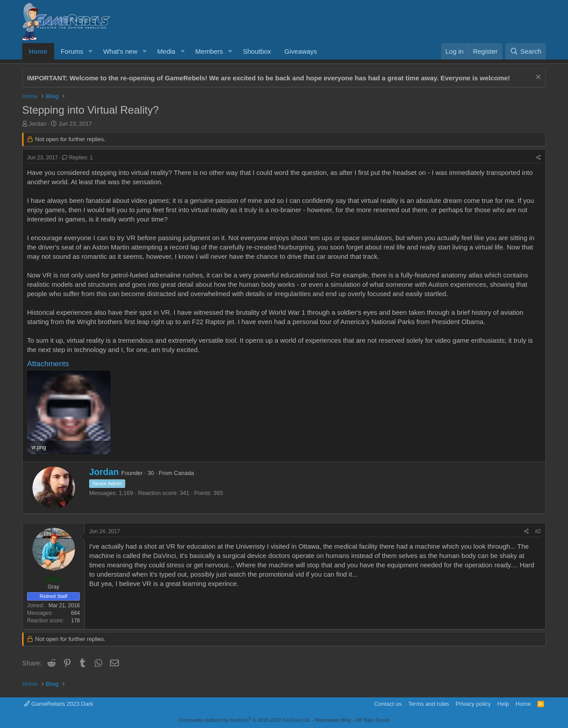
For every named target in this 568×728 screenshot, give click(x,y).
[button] (90, 51)
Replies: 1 (77, 158)
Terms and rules (429, 704)
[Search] (526, 51)
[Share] (538, 158)
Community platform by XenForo (245, 720)
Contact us (388, 704)
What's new (120, 51)
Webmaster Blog (333, 720)
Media (166, 51)
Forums (72, 51)
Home (38, 51)
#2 (538, 531)
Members (209, 51)
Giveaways (301, 51)
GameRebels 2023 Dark (59, 704)
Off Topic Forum (372, 720)
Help (503, 704)
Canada (184, 473)
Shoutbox (257, 51)
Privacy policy (473, 704)
